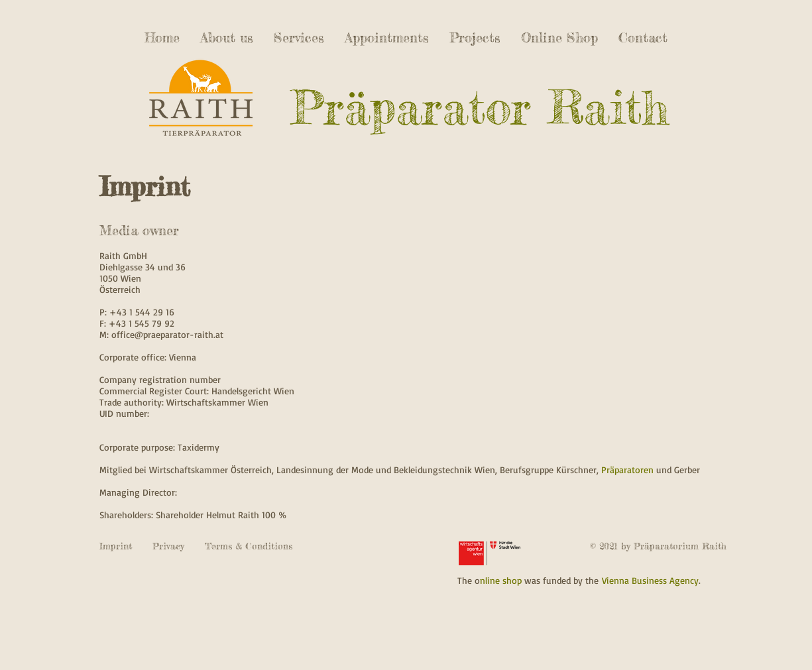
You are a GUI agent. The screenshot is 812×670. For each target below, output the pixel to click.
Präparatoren (627, 470)
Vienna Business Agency (649, 580)
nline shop (501, 580)
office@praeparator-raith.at (167, 334)
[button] (475, 37)
